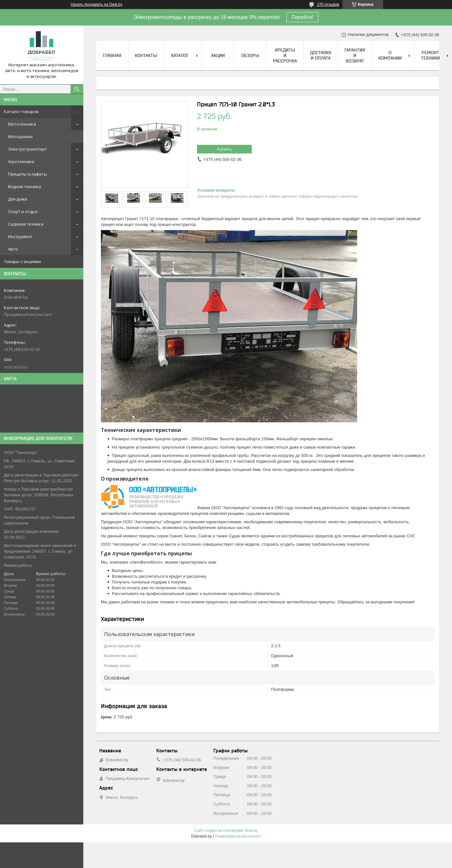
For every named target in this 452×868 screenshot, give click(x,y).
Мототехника (22, 124)
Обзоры (250, 55)
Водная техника (25, 186)
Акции (218, 55)
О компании (390, 55)
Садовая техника (26, 224)
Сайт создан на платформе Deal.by (226, 831)
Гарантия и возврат (355, 55)
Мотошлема (20, 136)
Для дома (17, 199)
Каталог (180, 55)
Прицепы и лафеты (28, 174)
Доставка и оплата (321, 55)
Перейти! (302, 17)
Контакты (146, 55)
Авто (13, 249)
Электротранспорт (28, 149)
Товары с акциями (22, 261)
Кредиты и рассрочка (285, 55)
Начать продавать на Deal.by (97, 4)
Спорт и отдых (23, 211)
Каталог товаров (21, 112)
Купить (225, 149)
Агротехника (21, 161)
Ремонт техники (430, 55)
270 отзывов (328, 4)
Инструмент (20, 236)
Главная (112, 55)
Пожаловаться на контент (238, 836)
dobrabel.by (16, 367)
